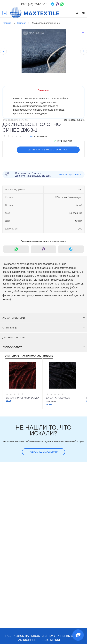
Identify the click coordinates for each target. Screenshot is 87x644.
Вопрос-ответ (44, 347)
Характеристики (44, 318)
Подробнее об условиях (44, 452)
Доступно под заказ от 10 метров (48, 150)
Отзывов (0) (44, 328)
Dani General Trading (15, 120)
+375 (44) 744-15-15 (34, 4)
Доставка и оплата (44, 337)
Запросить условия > (70, 174)
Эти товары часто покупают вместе (29, 356)
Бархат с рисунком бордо (22, 398)
